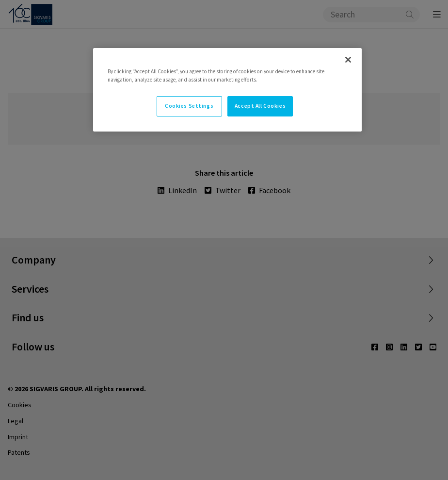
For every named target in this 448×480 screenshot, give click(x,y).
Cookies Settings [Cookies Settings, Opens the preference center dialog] (189, 106)
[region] (227, 90)
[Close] (348, 60)
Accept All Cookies (260, 106)
